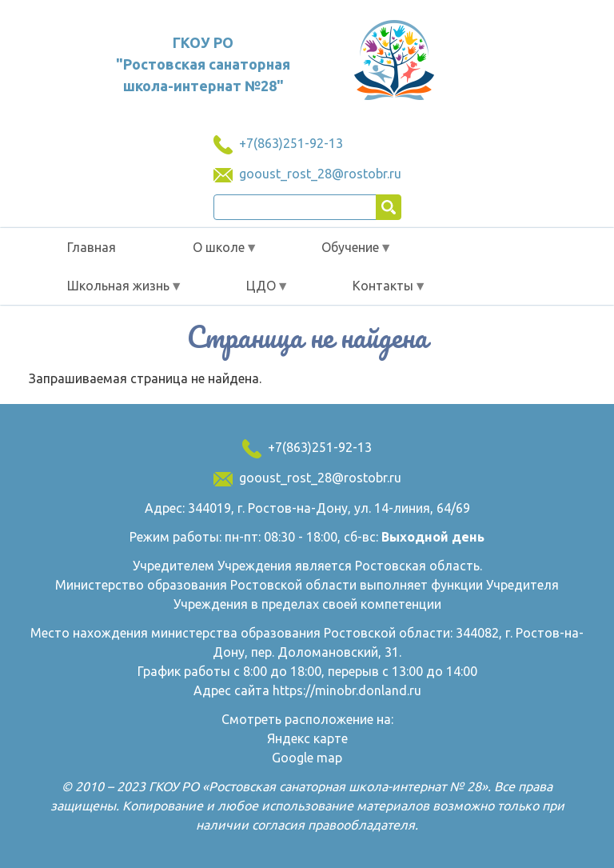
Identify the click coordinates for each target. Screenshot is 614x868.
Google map (307, 758)
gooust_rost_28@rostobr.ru (320, 174)
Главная (92, 247)
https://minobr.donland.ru (347, 690)
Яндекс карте (307, 738)
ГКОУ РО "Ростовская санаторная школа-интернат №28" (203, 64)
